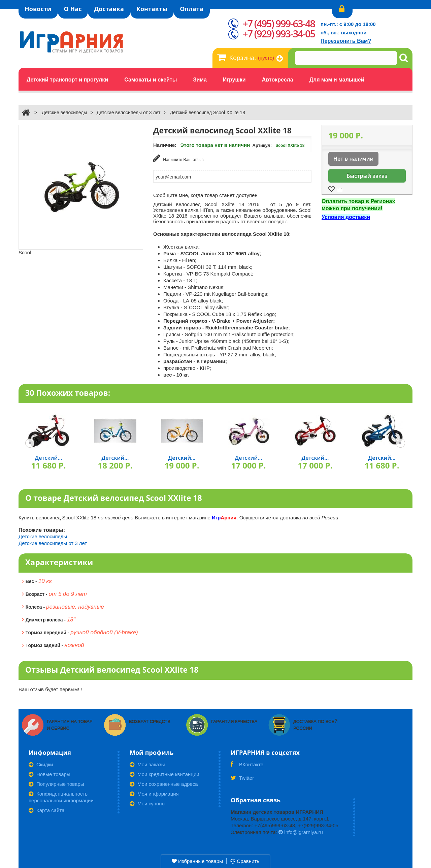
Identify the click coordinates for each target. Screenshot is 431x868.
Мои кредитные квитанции (164, 773)
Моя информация (154, 793)
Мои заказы (147, 763)
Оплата (191, 9)
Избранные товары (197, 861)
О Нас (73, 9)
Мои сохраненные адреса (164, 783)
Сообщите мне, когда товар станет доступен (205, 194)
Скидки (41, 763)
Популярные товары (56, 783)
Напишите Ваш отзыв (178, 158)
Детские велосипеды (64, 112)
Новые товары (49, 773)
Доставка (109, 9)
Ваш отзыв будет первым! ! (50, 688)
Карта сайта (47, 809)
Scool (25, 252)
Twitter (242, 779)
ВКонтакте (247, 766)
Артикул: (262, 145)
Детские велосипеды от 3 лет (129, 112)
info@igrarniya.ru (301, 831)
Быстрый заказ (367, 176)
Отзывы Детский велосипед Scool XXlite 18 (112, 669)
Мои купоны (147, 802)
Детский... (49, 457)
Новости (38, 9)
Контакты (152, 9)
